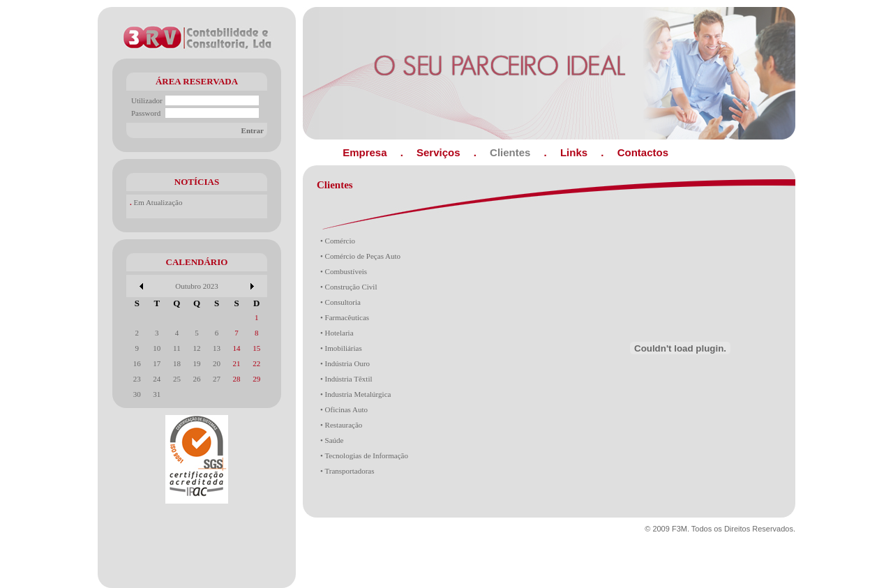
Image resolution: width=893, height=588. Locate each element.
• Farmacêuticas (345, 317)
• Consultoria (340, 302)
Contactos (643, 152)
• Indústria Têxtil (346, 379)
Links (574, 152)
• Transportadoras (347, 471)
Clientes (510, 152)
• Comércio (338, 241)
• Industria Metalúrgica (355, 394)
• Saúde (332, 440)
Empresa (365, 152)
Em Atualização (158, 202)
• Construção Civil (348, 287)
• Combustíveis (344, 271)
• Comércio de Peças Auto (360, 256)
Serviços (438, 152)
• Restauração (341, 425)
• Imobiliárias (341, 348)
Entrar (253, 130)
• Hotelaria (337, 333)
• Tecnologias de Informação (364, 455)
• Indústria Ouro (345, 363)
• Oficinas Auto (344, 409)
